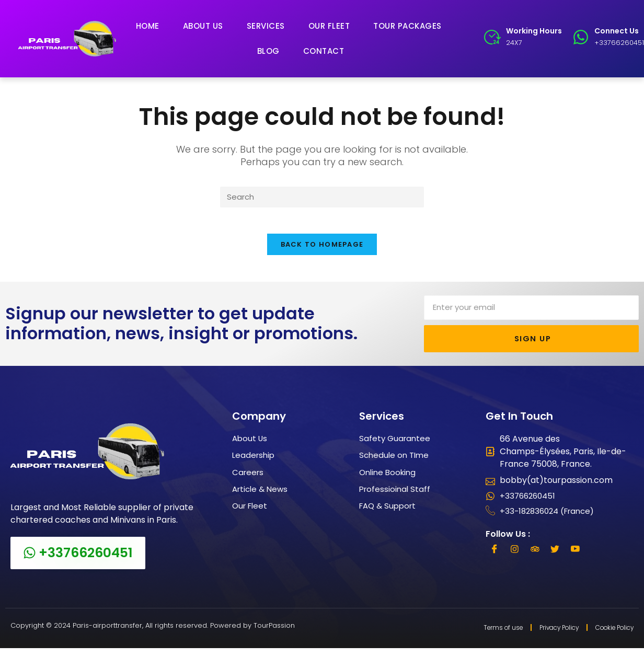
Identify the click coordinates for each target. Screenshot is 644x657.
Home (148, 26)
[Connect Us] (581, 37)
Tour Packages (407, 26)
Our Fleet (329, 26)
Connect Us (617, 31)
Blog (268, 51)
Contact (324, 51)
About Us (203, 26)
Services (266, 26)
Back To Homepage (322, 251)
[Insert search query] (322, 198)
